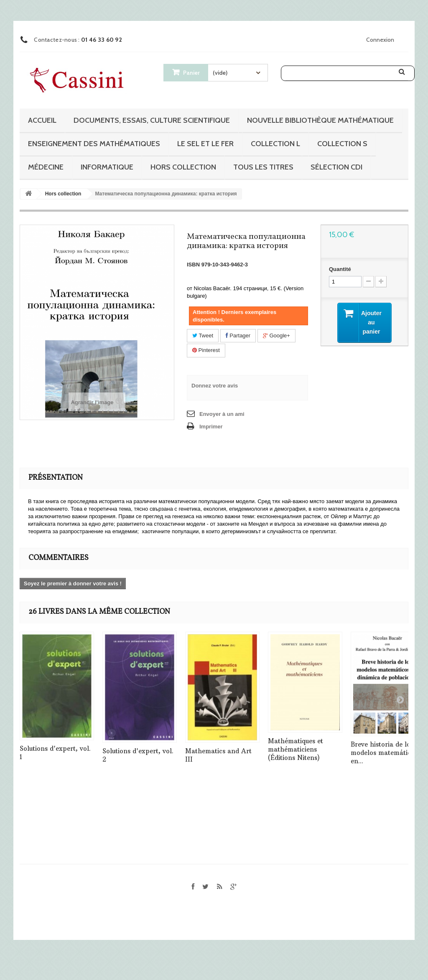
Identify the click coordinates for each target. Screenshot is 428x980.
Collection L (275, 144)
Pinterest (206, 350)
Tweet (203, 336)
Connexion (380, 40)
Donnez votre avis (215, 386)
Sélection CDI (336, 167)
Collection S (342, 144)
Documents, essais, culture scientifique (152, 120)
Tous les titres (263, 167)
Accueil (42, 120)
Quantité (340, 269)
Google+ (276, 336)
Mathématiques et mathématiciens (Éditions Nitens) (296, 749)
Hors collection (183, 167)
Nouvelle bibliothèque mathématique (320, 120)
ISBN (193, 265)
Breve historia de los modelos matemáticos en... (384, 753)
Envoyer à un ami (222, 414)
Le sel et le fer (205, 144)
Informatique (107, 167)
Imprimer (211, 427)
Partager (238, 336)
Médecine (46, 167)
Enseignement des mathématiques (94, 144)
